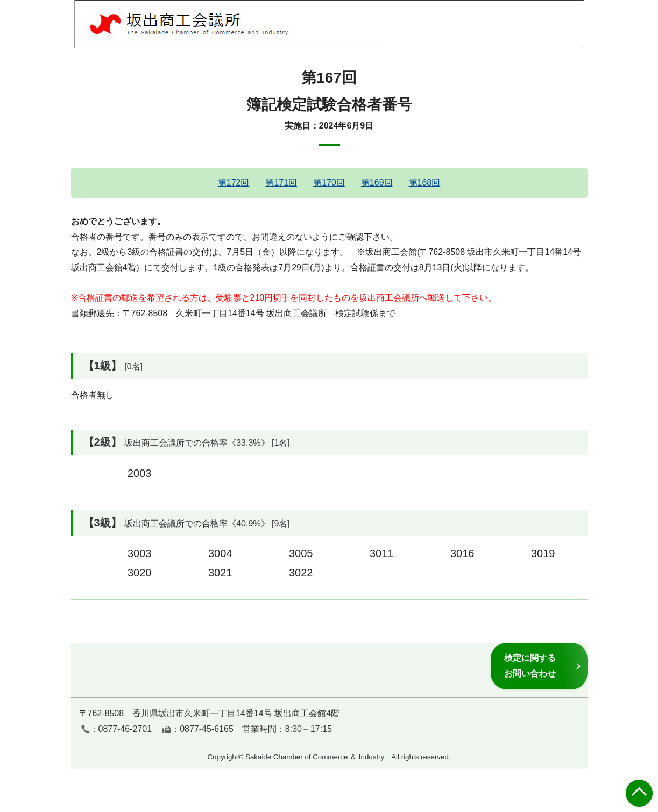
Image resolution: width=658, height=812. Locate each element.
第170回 (329, 183)
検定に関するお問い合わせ (530, 665)
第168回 (425, 183)
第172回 (234, 183)
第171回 (281, 183)
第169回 (377, 183)
